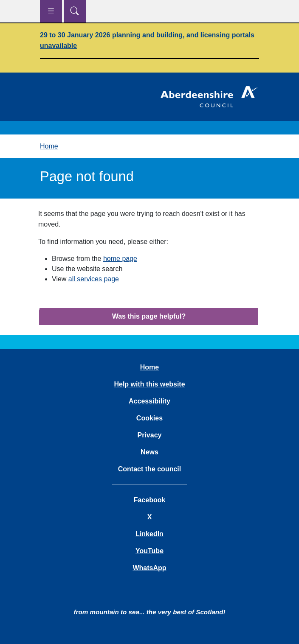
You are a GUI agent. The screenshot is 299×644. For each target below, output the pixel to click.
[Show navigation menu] (51, 11)
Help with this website (149, 384)
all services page (94, 279)
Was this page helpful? (149, 316)
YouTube (149, 551)
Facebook (150, 500)
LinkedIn (149, 534)
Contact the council (149, 469)
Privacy (150, 435)
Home (49, 146)
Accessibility (149, 401)
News (149, 452)
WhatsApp (149, 568)
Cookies (149, 418)
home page (120, 259)
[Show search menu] (75, 11)
